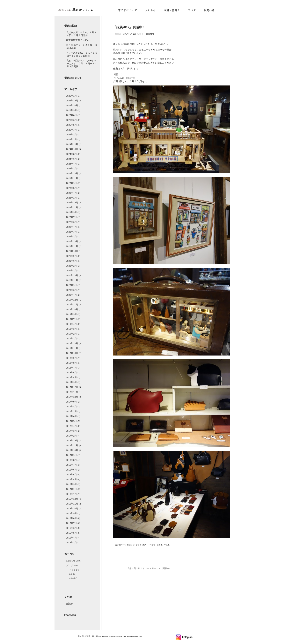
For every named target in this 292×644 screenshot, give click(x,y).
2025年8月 (71, 115)
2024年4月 (71, 164)
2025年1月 (71, 139)
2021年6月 (71, 261)
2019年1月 (71, 339)
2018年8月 (71, 363)
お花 (71, 574)
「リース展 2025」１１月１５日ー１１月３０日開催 (82, 54)
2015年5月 (71, 533)
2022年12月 (72, 203)
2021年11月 (72, 246)
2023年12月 (72, 173)
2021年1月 (71, 271)
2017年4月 (71, 426)
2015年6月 (71, 528)
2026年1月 (71, 96)
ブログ (195, 10)
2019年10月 (72, 309)
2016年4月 (71, 479)
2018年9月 (71, 358)
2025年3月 (71, 130)
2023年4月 (71, 193)
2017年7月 (71, 411)
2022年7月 (71, 217)
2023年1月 (71, 198)
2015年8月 (71, 518)
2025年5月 (71, 125)
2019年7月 (71, 319)
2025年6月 (71, 120)
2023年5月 (71, 188)
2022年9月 (71, 212)
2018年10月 (72, 353)
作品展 (167, 545)
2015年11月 (72, 504)
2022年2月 (71, 237)
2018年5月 (71, 373)
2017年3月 (71, 431)
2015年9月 (71, 513)
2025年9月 (71, 110)
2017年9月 (71, 402)
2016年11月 (72, 445)
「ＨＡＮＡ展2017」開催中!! (242, 568)
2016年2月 (71, 489)
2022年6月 (71, 222)
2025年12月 (72, 101)
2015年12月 (72, 499)
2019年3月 (71, 329)
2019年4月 (71, 324)
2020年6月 (71, 290)
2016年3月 (71, 484)
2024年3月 (71, 169)
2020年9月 (71, 285)
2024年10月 (72, 149)
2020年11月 (72, 280)
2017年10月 (72, 397)
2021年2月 (71, 266)
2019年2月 (71, 334)
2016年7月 (71, 465)
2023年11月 (72, 178)
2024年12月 (72, 144)
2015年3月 (71, 543)
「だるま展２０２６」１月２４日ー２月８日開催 (81, 34)
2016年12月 (72, 441)
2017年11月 (72, 392)
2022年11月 (72, 207)
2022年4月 (71, 227)
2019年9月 (71, 314)
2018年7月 (71, 368)
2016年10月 (72, 450)
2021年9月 (71, 256)
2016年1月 (71, 494)
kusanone (150, 34)
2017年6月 (71, 416)
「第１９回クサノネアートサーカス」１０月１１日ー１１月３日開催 (81, 64)
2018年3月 (71, 382)
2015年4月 (71, 538)
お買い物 (209, 10)
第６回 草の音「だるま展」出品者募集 (81, 47)
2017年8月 (71, 407)
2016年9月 (71, 455)
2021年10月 (72, 251)
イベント (72, 570)
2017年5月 (71, 421)
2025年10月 (72, 105)
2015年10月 (72, 509)
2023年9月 (71, 183)
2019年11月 (72, 305)
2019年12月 (72, 300)
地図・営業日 (175, 10)
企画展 (160, 545)
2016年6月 (71, 470)
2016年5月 (71, 475)
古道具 (71, 578)
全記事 (69, 604)
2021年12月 (72, 241)
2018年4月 (71, 377)
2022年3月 (71, 232)
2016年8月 (71, 460)
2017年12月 (72, 387)
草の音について (130, 10)
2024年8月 (71, 154)
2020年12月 (72, 275)
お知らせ (153, 10)
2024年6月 (71, 159)
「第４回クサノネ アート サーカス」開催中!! (149, 568)
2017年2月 (71, 436)
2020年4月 (71, 295)
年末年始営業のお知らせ (79, 40)
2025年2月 (71, 135)
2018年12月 (72, 343)
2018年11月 (72, 348)
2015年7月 (71, 523)
